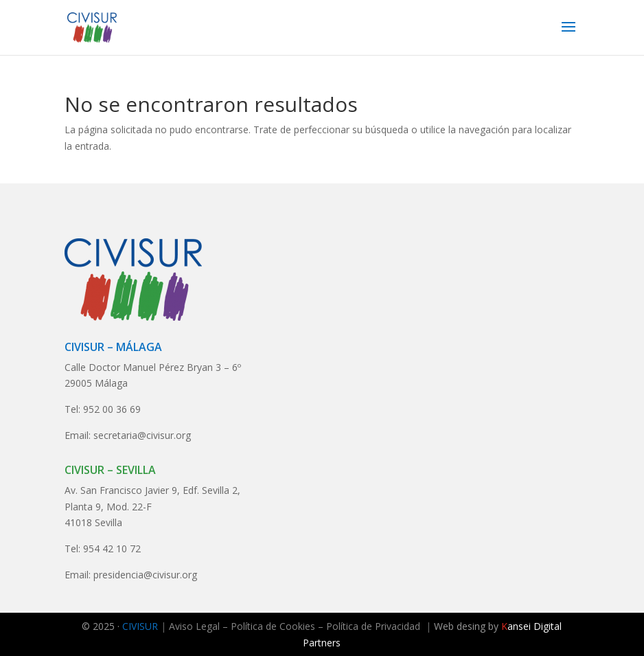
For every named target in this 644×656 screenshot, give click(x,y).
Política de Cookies (273, 626)
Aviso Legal (194, 626)
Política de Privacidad (373, 626)
